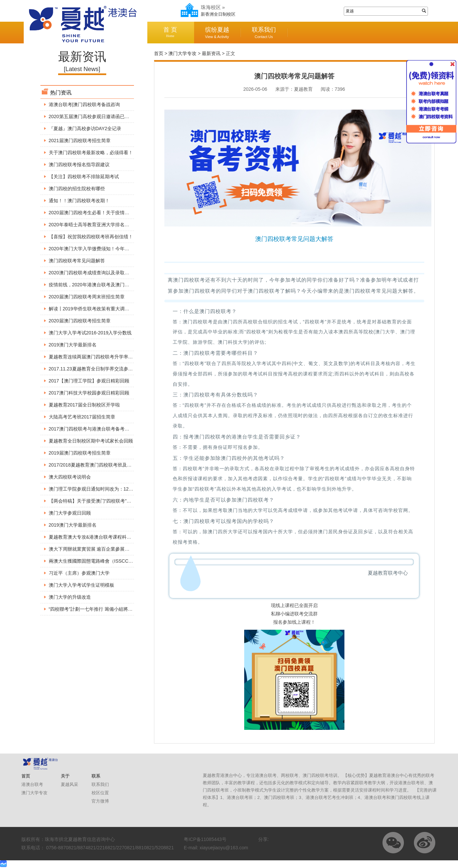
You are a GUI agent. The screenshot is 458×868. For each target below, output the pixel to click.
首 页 (170, 32)
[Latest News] (82, 69)
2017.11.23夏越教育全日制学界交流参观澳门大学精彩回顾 (110, 369)
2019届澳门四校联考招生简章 (80, 453)
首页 (159, 53)
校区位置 (100, 793)
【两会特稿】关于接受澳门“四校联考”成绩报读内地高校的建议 (113, 501)
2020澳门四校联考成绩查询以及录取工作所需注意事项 (105, 273)
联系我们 (264, 33)
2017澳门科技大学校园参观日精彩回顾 (89, 393)
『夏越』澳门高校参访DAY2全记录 (85, 128)
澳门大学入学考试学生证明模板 (82, 585)
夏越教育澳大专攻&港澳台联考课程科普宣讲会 (97, 537)
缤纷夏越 (217, 33)
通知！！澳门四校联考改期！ (79, 201)
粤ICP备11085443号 (205, 839)
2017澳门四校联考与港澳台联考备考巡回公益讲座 (101, 429)
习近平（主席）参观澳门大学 (79, 573)
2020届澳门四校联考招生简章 (80, 321)
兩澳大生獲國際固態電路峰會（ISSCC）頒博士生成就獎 (107, 561)
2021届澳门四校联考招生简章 (80, 140)
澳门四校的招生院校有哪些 (77, 189)
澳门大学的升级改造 (70, 597)
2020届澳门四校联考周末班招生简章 (87, 297)
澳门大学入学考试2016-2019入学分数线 (90, 333)
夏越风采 (69, 784)
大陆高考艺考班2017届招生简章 (82, 417)
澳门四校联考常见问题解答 (77, 261)
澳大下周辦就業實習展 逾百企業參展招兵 (92, 549)
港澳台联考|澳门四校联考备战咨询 (85, 104)
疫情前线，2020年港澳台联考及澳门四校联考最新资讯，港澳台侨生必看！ (126, 285)
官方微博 (100, 801)
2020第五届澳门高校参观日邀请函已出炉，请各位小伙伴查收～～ (117, 116)
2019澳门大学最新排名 (73, 345)
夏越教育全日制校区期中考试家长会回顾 (91, 441)
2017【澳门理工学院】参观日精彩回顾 (89, 381)
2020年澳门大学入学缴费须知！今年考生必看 (96, 249)
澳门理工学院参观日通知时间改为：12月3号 (95, 489)
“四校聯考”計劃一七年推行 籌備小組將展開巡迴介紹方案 (107, 609)
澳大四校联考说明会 (70, 477)
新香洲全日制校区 (218, 14)
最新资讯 (211, 53)
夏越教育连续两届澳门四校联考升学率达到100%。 (102, 357)
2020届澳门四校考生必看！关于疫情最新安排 (96, 213)
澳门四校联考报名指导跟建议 (79, 165)
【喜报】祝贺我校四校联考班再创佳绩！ (91, 237)
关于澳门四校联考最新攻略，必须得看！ (91, 153)
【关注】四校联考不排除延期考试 (84, 177)
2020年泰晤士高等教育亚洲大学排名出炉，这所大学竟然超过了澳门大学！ (126, 225)
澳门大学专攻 (182, 53)
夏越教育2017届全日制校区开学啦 (84, 405)
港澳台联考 (32, 784)
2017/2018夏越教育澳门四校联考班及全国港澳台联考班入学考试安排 (121, 465)
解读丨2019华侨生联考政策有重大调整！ (91, 309)
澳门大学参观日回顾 (70, 513)
